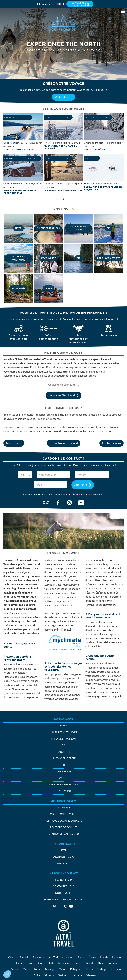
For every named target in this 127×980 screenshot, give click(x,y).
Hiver (63, 726)
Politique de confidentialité (63, 821)
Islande (90, 963)
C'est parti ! (66, 97)
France (30, 963)
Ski (64, 745)
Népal (38, 969)
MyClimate (63, 863)
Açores (12, 957)
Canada (25, 957)
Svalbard (63, 975)
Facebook (60, 906)
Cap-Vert (53, 957)
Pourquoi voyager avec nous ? (63, 899)
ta (46, 503)
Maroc (27, 969)
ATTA (63, 850)
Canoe (63, 778)
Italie (101, 963)
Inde (52, 963)
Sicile (37, 975)
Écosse (92, 957)
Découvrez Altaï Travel (62, 395)
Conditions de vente (63, 814)
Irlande (78, 963)
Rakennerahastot (64, 857)
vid (81, 503)
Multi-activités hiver (63, 732)
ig (69, 503)
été (63, 765)
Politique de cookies (63, 827)
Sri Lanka (49, 975)
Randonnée (63, 772)
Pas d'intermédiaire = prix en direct (78, 339)
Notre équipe (14, 443)
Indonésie (64, 963)
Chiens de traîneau (63, 739)
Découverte (64, 791)
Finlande (17, 963)
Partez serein (109, 335)
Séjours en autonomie (63, 785)
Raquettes (64, 752)
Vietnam (91, 975)
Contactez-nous (112, 443)
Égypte (104, 957)
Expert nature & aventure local (18, 337)
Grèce (42, 963)
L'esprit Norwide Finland (64, 443)
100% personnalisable (49, 337)
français (59, 4)
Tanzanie (77, 975)
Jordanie (113, 963)
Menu (123, 11)
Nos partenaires (63, 844)
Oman (63, 969)
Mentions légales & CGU (64, 834)
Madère (14, 969)
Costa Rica (68, 957)
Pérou (89, 969)
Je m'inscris (81, 484)
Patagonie (76, 969)
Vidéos (71, 906)
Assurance (63, 808)
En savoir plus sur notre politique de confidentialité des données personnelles (64, 494)
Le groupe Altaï (64, 880)
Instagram (66, 906)
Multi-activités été (63, 758)
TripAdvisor (54, 906)
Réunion (116, 969)
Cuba (81, 957)
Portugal (102, 969)
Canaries (38, 957)
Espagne (117, 957)
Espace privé (47, 4)
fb (58, 503)
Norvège (50, 969)
